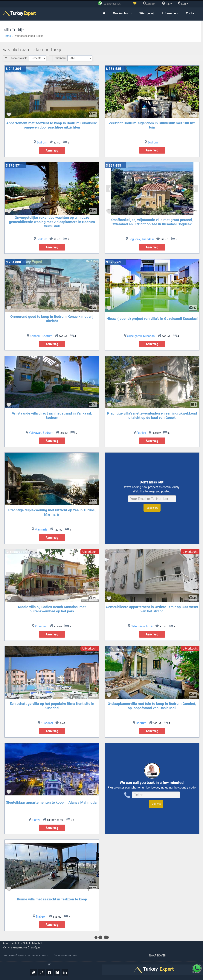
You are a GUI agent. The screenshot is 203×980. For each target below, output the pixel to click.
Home (7, 36)
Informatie (170, 13)
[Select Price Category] (80, 58)
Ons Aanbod (122, 13)
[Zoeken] (150, 4)
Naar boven (158, 956)
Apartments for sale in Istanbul (22, 943)
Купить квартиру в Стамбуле (22, 947)
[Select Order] (38, 58)
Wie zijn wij (147, 13)
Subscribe (152, 508)
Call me (156, 804)
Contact (191, 13)
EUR (183, 3)
